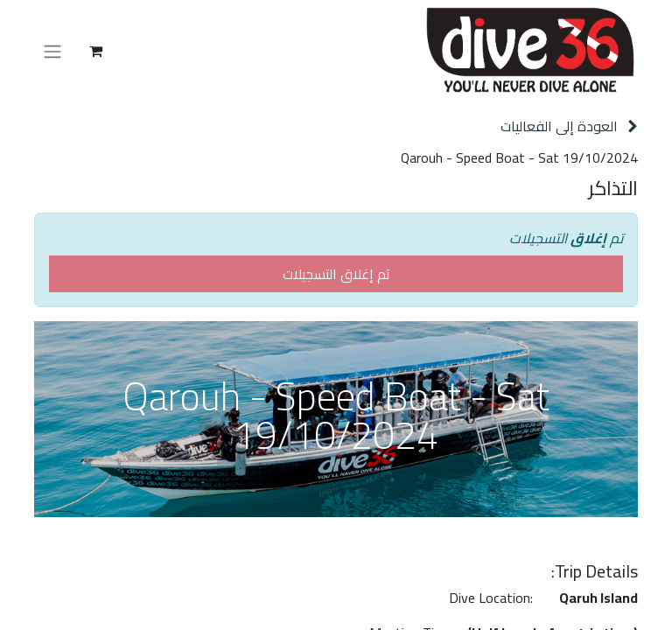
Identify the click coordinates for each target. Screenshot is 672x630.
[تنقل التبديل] (52, 51)
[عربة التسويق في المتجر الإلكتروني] (95, 51)
